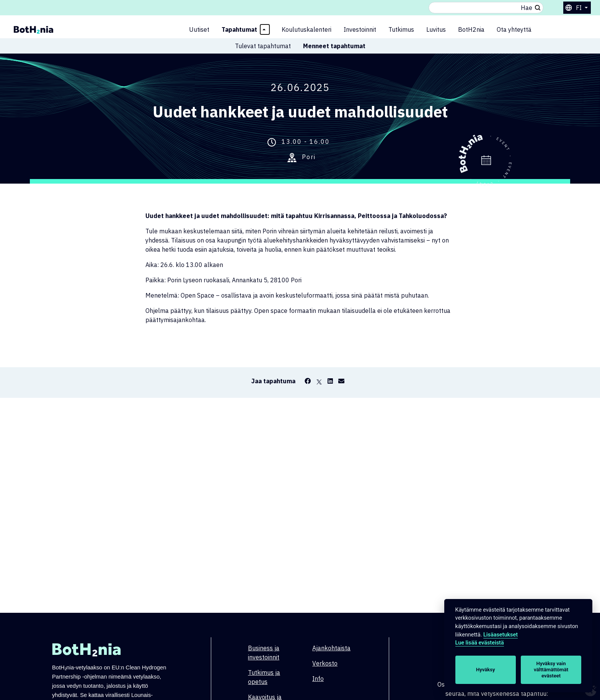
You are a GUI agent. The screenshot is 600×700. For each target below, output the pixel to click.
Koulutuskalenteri (307, 29)
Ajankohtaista (331, 648)
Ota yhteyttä (514, 29)
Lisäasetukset (501, 635)
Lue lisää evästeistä (480, 643)
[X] (319, 381)
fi (580, 8)
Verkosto (325, 663)
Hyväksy (485, 670)
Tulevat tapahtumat (263, 46)
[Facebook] (308, 381)
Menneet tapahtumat (334, 46)
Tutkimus (401, 29)
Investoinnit (360, 29)
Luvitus (436, 29)
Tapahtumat (239, 29)
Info (318, 679)
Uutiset (199, 29)
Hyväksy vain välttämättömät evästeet (551, 670)
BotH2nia (471, 29)
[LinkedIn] (330, 381)
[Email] (341, 381)
